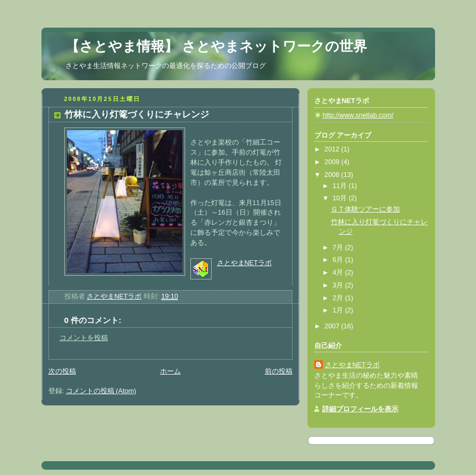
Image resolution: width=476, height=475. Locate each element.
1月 (339, 310)
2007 (333, 326)
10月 (341, 198)
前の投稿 (279, 371)
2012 (333, 149)
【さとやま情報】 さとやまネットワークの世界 (216, 46)
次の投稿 (62, 371)
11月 (341, 186)
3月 (339, 285)
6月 (339, 260)
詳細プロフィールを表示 (360, 409)
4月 (339, 273)
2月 (339, 298)
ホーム (170, 371)
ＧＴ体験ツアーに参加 (365, 209)
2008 (333, 175)
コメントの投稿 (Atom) (101, 391)
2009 (333, 162)
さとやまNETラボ (244, 263)
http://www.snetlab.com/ (358, 115)
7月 (339, 248)
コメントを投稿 (84, 338)
